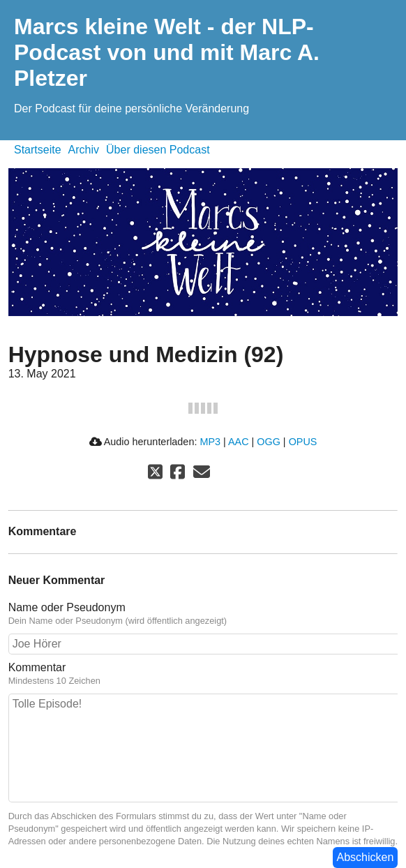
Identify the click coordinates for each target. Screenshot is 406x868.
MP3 (210, 442)
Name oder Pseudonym (67, 607)
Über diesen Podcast (158, 150)
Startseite (38, 150)
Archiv (84, 150)
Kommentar (37, 667)
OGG (269, 442)
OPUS (303, 442)
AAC (239, 442)
